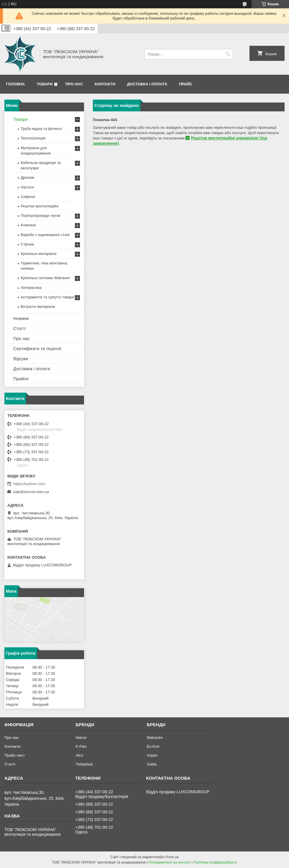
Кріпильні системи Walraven (45, 278)
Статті (20, 328)
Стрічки (27, 244)
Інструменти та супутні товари (47, 297)
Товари (45, 84)
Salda (152, 764)
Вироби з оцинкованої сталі (45, 235)
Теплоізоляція (33, 138)
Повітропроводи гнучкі (40, 216)
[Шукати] (228, 54)
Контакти (105, 84)
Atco (79, 755)
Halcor (81, 738)
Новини (21, 318)
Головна (15, 84)
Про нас (74, 84)
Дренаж (27, 177)
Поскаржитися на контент (170, 862)
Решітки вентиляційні (40, 206)
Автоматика (31, 288)
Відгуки (21, 359)
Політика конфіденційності (215, 862)
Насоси (27, 187)
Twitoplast (84, 764)
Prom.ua (172, 857)
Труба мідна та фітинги (41, 129)
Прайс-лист (15, 755)
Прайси (21, 379)
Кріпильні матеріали (38, 254)
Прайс (186, 84)
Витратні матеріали (38, 307)
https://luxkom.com (29, 484)
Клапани (28, 225)
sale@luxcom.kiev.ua (31, 492)
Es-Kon (153, 746)
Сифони (28, 197)
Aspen (152, 755)
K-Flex (81, 746)
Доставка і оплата (147, 84)
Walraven (155, 738)
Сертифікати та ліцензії (37, 348)
